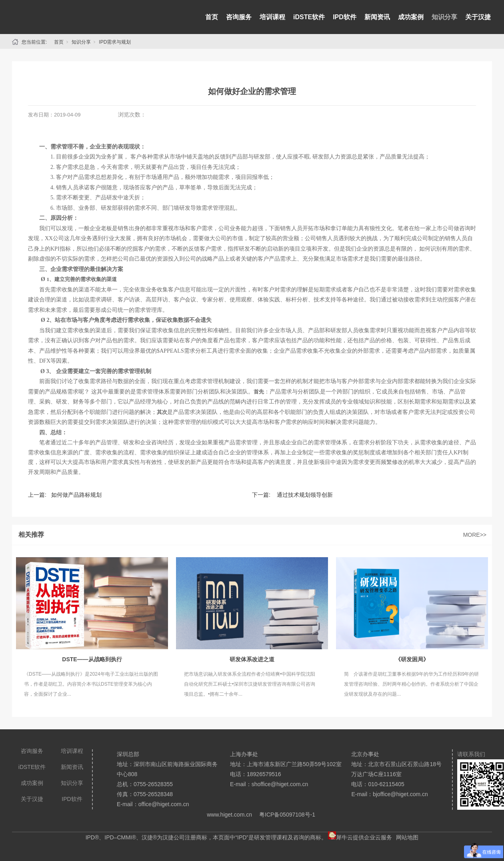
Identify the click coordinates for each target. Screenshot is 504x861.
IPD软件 (345, 17)
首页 (212, 17)
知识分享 (444, 17)
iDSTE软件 (309, 17)
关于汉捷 (478, 17)
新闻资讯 (377, 17)
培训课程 (272, 17)
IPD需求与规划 (115, 42)
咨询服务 (239, 17)
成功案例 (411, 17)
